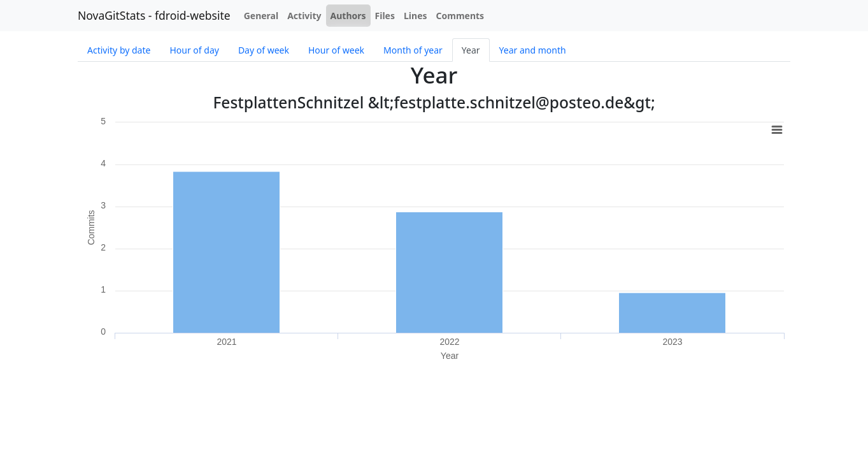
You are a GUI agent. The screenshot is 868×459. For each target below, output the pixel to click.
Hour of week (336, 50)
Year (471, 50)
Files (385, 16)
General (261, 16)
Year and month (533, 50)
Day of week (264, 50)
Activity (304, 16)
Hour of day (194, 50)
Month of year (413, 50)
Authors (348, 16)
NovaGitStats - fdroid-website (154, 15)
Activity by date (119, 50)
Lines (416, 16)
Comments (460, 16)
